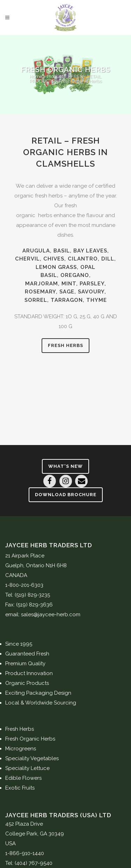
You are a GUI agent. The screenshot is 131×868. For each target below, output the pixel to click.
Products (56, 77)
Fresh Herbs (65, 345)
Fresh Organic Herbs (30, 739)
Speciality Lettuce (27, 768)
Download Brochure (66, 495)
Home (36, 77)
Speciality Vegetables (32, 758)
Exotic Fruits (20, 788)
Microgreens (21, 749)
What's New (65, 466)
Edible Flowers (23, 778)
